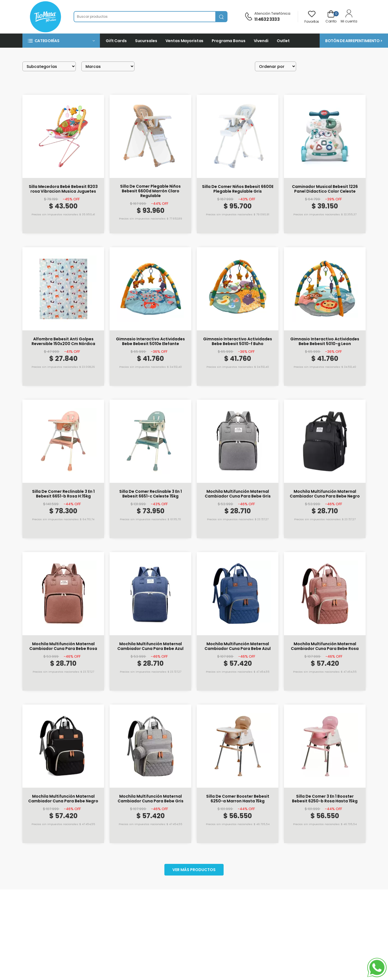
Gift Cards (116, 41)
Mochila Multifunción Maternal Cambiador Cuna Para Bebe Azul (150, 646)
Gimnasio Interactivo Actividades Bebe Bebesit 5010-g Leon (325, 341)
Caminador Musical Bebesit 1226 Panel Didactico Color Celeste (325, 189)
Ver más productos (194, 870)
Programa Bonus (228, 41)
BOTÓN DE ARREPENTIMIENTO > (354, 41)
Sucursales (146, 41)
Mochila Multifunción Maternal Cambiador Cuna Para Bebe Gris (238, 494)
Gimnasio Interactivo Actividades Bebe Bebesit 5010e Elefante (150, 341)
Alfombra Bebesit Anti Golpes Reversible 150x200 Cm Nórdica (63, 341)
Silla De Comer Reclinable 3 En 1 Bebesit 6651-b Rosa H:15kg (63, 494)
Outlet (283, 41)
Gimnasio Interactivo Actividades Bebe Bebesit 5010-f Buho (238, 341)
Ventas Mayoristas (185, 41)
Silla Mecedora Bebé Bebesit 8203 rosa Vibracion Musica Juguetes (63, 189)
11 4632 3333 (267, 19)
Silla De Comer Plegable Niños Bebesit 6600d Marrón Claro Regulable (150, 191)
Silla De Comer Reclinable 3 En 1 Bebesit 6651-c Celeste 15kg (151, 494)
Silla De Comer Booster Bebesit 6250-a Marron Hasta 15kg (238, 799)
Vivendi (261, 41)
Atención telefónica (272, 13)
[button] (61, 41)
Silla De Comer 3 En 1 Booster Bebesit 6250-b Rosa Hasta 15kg (325, 799)
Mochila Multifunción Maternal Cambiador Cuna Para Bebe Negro (325, 494)
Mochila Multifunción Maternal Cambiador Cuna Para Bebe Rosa (63, 646)
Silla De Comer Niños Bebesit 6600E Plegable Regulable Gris (238, 189)
